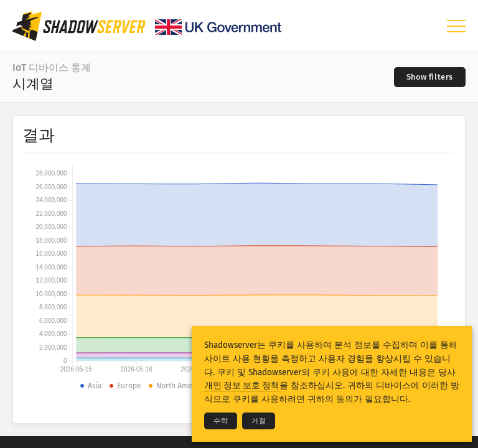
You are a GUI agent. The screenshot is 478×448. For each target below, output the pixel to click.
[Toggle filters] (430, 77)
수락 (221, 421)
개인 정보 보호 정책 (242, 385)
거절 (259, 421)
